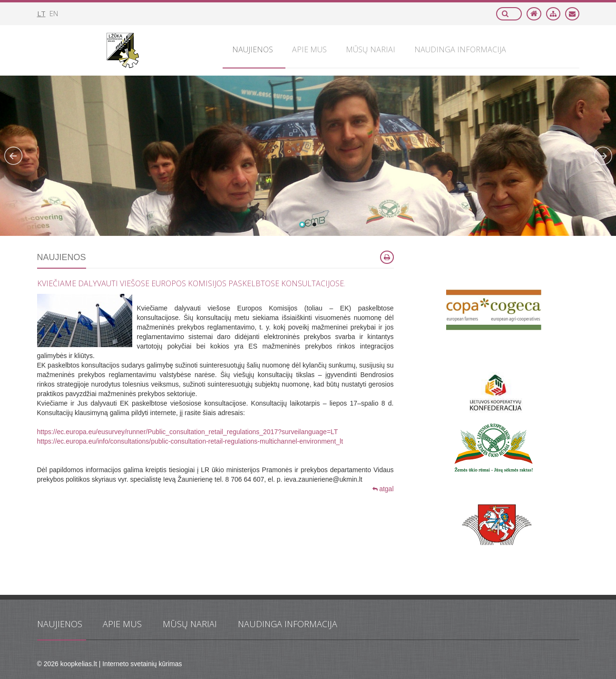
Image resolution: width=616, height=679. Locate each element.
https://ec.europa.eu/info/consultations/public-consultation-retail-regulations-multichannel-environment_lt (190, 441)
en (54, 13)
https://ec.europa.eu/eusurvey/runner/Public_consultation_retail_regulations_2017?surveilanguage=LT (188, 432)
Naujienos (60, 624)
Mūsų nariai (190, 624)
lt (41, 13)
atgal (383, 489)
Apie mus (122, 624)
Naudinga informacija (288, 624)
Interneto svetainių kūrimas (142, 664)
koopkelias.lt (79, 664)
